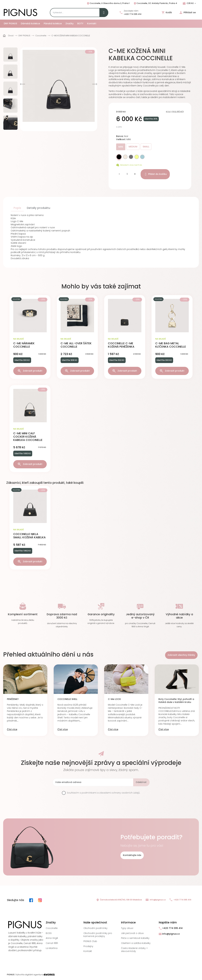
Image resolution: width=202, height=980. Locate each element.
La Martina (52, 948)
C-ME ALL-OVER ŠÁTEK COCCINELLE (76, 345)
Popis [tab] (17, 208)
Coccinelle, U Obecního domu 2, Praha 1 (108, 3)
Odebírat (141, 782)
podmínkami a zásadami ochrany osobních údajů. (111, 793)
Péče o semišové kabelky (135, 938)
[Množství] (127, 174)
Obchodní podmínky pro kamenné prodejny (98, 935)
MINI (121, 147)
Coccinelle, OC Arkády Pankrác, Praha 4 (155, 3)
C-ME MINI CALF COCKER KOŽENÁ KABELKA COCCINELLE (28, 437)
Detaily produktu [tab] (39, 208)
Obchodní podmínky (95, 928)
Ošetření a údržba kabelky (136, 943)
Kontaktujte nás (132, 855)
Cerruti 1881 (52, 943)
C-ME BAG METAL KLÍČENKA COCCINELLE (171, 345)
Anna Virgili (52, 938)
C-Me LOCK (114, 699)
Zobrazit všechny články (181, 655)
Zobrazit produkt (30, 371)
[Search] (79, 13)
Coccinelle (52, 928)
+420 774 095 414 (133, 14)
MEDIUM (133, 147)
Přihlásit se (188, 13)
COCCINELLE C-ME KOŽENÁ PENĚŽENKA (121, 345)
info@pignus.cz (156, 900)
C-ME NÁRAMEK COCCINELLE (24, 345)
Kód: (168, 112)
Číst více (12, 729)
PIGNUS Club (90, 941)
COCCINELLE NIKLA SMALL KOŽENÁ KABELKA (29, 536)
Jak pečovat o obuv (132, 933)
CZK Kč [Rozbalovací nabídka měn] (190, 3)
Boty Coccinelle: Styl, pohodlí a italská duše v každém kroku (176, 701)
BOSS (49, 933)
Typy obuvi (127, 928)
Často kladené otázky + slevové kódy (134, 950)
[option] (10, 55)
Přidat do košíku (155, 174)
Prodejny (88, 946)
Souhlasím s (104, 793)
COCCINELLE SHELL (67, 699)
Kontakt (88, 951)
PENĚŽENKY (13, 699)
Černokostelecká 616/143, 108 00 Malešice (119, 900)
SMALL (146, 147)
